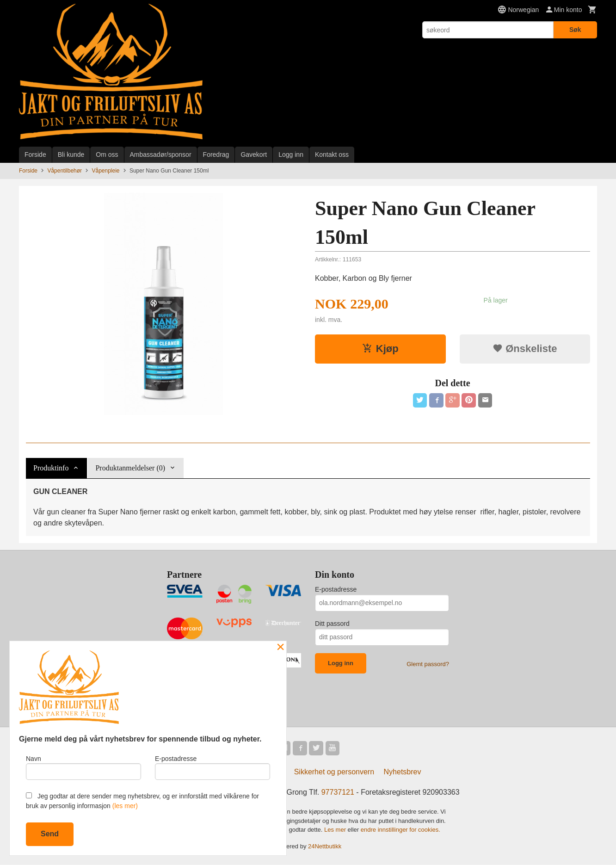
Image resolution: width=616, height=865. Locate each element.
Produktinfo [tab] (51, 468)
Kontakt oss (332, 154)
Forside (35, 154)
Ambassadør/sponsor (161, 154)
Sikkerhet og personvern (334, 772)
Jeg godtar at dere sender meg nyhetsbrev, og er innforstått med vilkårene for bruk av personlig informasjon (142, 801)
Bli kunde (71, 154)
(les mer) (125, 806)
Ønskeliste (525, 349)
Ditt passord (332, 624)
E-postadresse (336, 589)
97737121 (338, 793)
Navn (83, 767)
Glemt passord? (428, 664)
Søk (575, 30)
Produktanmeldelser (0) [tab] (130, 468)
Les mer (336, 830)
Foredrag (216, 154)
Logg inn (291, 154)
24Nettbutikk (325, 847)
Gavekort (254, 154)
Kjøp (380, 349)
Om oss (107, 154)
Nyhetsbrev (403, 772)
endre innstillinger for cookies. (400, 830)
